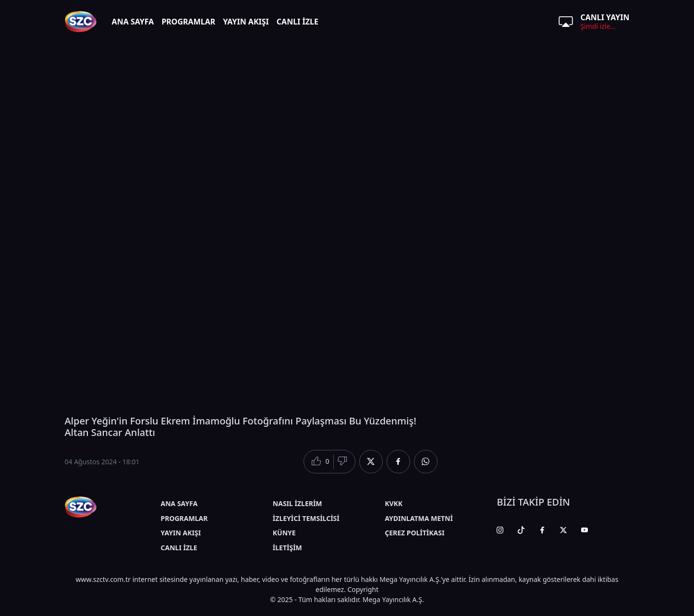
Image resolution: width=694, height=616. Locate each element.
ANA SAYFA (133, 22)
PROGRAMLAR (188, 22)
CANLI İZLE (298, 22)
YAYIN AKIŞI (246, 22)
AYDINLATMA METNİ (419, 518)
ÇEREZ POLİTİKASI (414, 533)
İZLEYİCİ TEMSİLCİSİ (306, 518)
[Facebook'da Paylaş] (398, 462)
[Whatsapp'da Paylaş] (426, 462)
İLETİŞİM (287, 548)
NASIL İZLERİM (298, 503)
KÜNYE (284, 533)
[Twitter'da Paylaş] (371, 462)
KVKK (394, 503)
